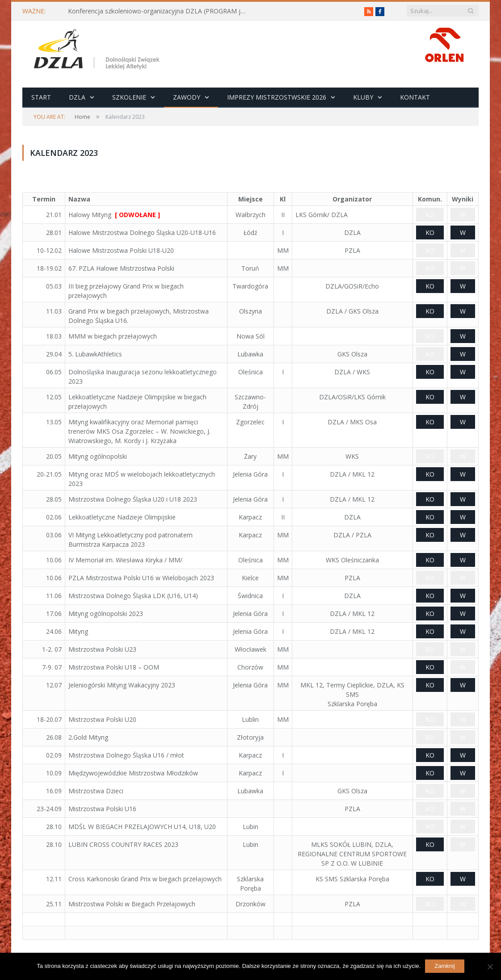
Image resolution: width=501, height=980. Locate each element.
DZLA (77, 97)
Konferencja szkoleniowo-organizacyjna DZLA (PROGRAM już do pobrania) (160, 11)
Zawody (187, 97)
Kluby (363, 97)
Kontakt (415, 97)
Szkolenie (129, 97)
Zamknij (445, 966)
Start (41, 97)
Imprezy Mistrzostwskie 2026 (277, 97)
